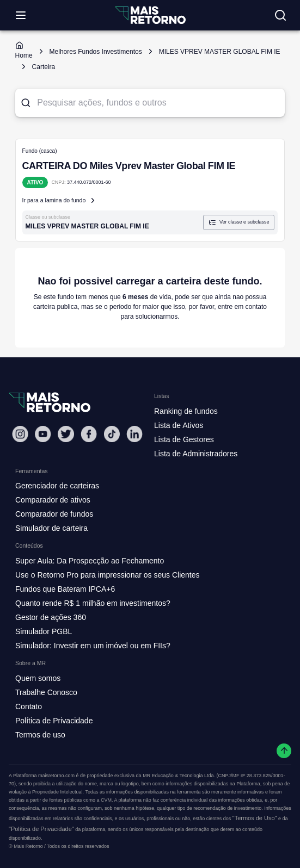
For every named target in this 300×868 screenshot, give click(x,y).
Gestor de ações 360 (51, 617)
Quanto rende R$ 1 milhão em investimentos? (93, 603)
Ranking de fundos (186, 411)
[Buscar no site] (280, 15)
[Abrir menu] (21, 15)
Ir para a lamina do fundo (60, 200)
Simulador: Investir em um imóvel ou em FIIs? (93, 646)
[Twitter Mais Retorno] (66, 434)
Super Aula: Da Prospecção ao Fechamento (90, 561)
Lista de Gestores (184, 439)
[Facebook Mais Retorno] (89, 434)
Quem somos (38, 678)
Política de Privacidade (54, 721)
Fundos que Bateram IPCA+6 (65, 589)
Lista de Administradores (196, 454)
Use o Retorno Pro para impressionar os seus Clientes (108, 575)
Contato (29, 706)
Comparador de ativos (53, 500)
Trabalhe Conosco (46, 692)
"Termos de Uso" (255, 818)
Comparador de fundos (54, 514)
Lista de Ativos (179, 425)
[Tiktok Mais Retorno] (112, 434)
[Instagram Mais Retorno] (20, 434)
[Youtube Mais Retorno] (43, 434)
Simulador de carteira (51, 528)
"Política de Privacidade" (41, 829)
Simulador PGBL (44, 631)
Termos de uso (40, 735)
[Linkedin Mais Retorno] (134, 434)
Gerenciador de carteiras (57, 486)
